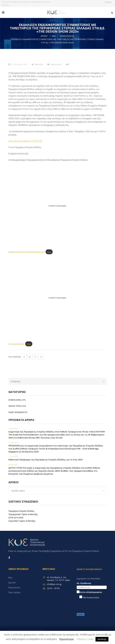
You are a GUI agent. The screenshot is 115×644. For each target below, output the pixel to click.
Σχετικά (12, 583)
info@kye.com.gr (54, 584)
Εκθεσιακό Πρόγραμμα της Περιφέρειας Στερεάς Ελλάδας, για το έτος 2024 (45, 460)
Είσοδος (109, 2)
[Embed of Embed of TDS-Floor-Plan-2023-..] (58, 298)
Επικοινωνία (14, 587)
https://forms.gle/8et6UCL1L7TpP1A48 (25, 141)
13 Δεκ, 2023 (13, 442)
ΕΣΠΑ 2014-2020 (16, 518)
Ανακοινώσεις (67, 36)
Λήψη (49, 252)
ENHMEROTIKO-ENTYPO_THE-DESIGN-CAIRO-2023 (26, 252)
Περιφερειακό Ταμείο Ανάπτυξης (23, 514)
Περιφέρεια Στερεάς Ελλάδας (21, 511)
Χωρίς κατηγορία (17, 412)
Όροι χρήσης (15, 592)
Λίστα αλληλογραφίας (89, 592)
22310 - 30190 (53, 588)
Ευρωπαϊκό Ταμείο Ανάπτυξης (22, 521)
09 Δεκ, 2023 (13, 465)
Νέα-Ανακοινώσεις (89, 597)
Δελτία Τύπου (15, 406)
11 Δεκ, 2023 (13, 456)
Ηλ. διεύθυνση (84, 583)
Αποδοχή (102, 639)
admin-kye (39, 64)
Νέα (54, 36)
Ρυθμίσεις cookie (85, 639)
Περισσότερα (67, 639)
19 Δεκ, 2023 (13, 428)
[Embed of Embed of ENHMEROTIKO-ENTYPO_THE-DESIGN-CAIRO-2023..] (58, 206)
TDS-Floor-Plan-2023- (16, 344)
